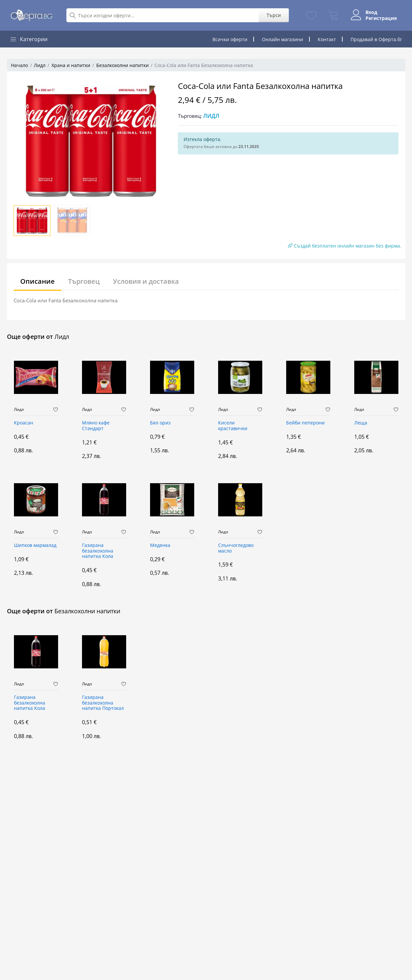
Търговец (84, 281)
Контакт (327, 39)
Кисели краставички (233, 426)
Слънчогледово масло (236, 548)
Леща (361, 423)
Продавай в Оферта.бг (376, 39)
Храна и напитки (71, 65)
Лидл (40, 65)
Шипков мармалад (35, 545)
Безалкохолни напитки (123, 65)
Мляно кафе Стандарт (96, 426)
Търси (274, 15)
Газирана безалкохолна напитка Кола (98, 551)
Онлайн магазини (283, 39)
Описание (38, 281)
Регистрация (381, 18)
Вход (371, 12)
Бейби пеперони (305, 423)
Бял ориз (160, 423)
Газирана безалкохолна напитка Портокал (103, 703)
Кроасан (24, 423)
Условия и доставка (146, 281)
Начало (19, 65)
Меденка (160, 545)
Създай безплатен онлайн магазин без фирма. (345, 246)
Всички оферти (230, 39)
